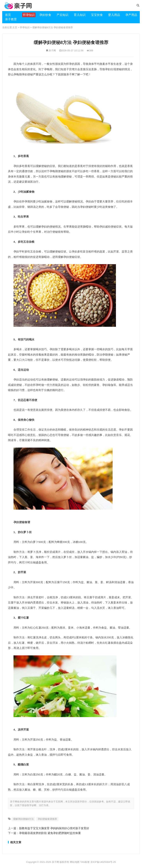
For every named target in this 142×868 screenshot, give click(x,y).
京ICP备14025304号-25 (103, 862)
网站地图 (75, 862)
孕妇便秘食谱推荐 (47, 819)
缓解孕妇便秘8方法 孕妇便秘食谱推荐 (53, 27)
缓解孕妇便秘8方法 (23, 819)
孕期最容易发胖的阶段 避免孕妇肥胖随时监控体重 (50, 833)
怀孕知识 (25, 27)
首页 (8, 15)
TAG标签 (85, 862)
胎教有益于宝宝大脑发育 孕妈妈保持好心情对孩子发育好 (54, 828)
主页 (15, 27)
